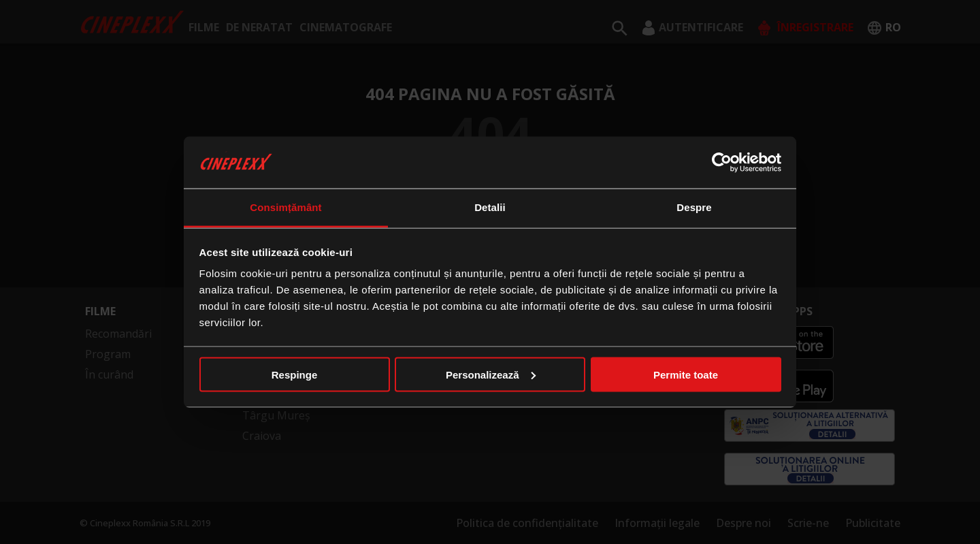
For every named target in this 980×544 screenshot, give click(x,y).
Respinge (295, 374)
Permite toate (686, 374)
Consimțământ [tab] (285, 207)
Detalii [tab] (490, 207)
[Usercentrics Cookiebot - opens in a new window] (722, 162)
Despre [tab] (694, 207)
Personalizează (491, 374)
